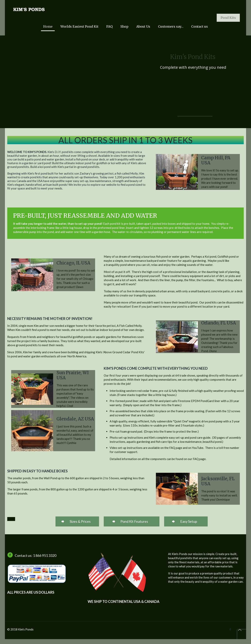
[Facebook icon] (230, 629)
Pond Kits (228, 18)
